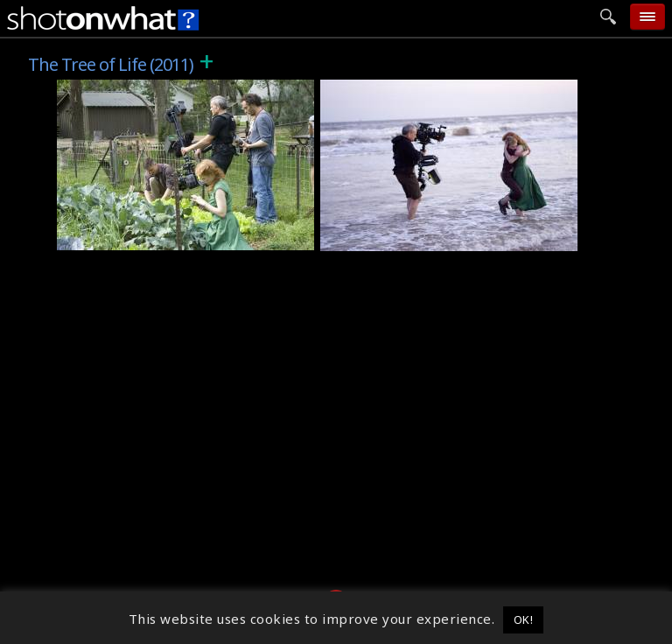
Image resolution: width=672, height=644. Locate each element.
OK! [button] (524, 619)
